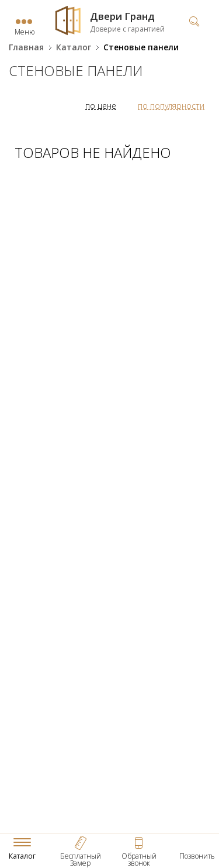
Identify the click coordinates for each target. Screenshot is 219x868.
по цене (101, 106)
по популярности (171, 106)
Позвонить (197, 856)
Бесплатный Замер (81, 860)
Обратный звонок (139, 860)
